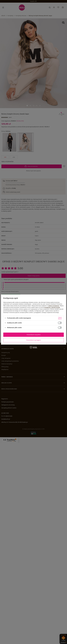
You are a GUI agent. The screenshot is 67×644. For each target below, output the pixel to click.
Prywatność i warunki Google (52, 307)
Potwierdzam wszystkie (34, 335)
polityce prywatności (54, 306)
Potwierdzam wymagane (33, 340)
